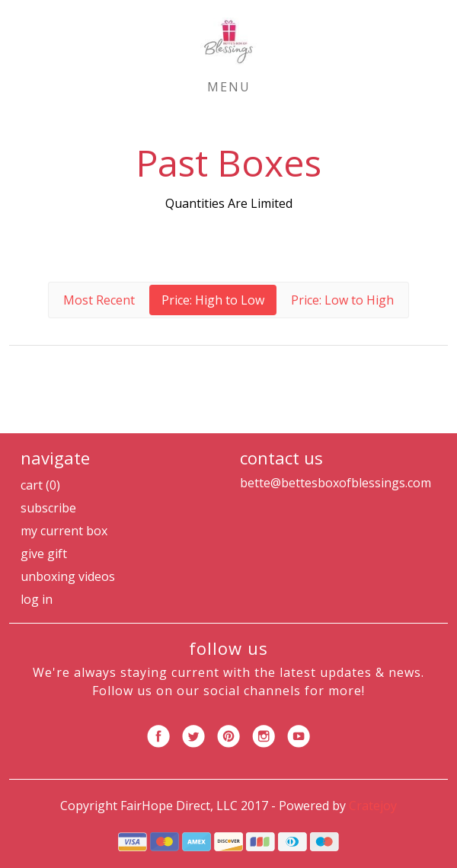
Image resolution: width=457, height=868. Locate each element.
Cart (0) (40, 485)
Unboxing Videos (68, 576)
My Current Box (64, 531)
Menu (229, 87)
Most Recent (99, 300)
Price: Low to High (342, 300)
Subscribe (48, 508)
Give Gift (44, 554)
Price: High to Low (213, 300)
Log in (37, 599)
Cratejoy (373, 806)
